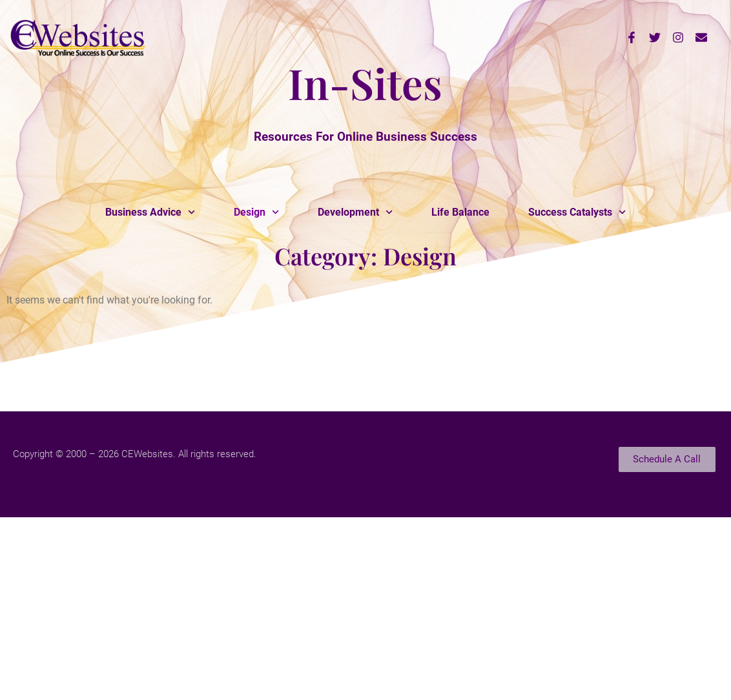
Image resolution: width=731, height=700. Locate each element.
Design (256, 212)
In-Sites (365, 83)
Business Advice (150, 212)
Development (355, 212)
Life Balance (460, 212)
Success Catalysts (577, 212)
